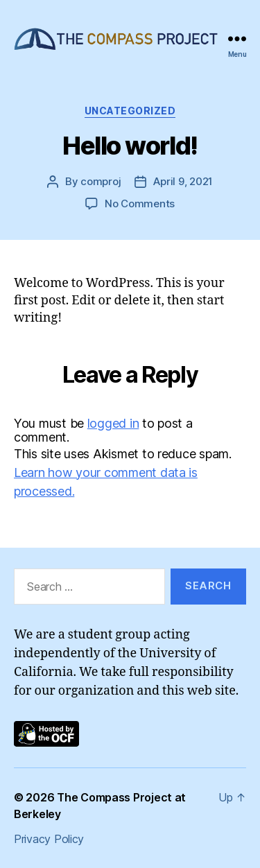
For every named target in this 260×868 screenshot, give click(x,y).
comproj (101, 181)
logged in (113, 423)
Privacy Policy (49, 839)
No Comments (140, 203)
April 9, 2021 (183, 181)
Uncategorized (130, 111)
